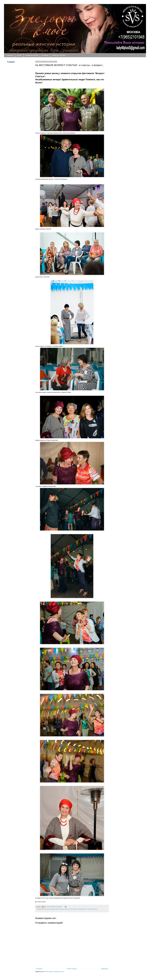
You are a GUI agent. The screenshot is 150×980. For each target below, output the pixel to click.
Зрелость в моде (77, 909)
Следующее (39, 969)
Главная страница (72, 969)
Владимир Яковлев (55, 909)
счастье (89, 909)
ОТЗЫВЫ (45, 55)
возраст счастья (68, 909)
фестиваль (94, 909)
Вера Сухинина (45, 909)
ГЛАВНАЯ (9, 55)
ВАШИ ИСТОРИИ (32, 55)
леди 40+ (84, 909)
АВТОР (19, 55)
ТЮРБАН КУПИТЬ (59, 55)
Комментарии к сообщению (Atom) (54, 972)
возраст (62, 909)
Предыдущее (105, 969)
